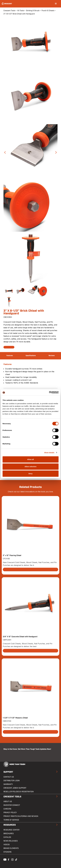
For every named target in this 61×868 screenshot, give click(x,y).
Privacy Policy (10, 813)
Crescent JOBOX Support (15, 788)
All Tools (21, 11)
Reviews (52, 356)
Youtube (4, 859)
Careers (7, 809)
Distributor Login (12, 781)
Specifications (31, 356)
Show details (49, 453)
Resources (10, 825)
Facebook (8, 859)
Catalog (7, 837)
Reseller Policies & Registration (19, 792)
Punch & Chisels (48, 11)
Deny (30, 474)
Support (8, 772)
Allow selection (30, 467)
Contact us (9, 777)
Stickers (7, 852)
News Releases (11, 841)
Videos (7, 845)
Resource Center (11, 830)
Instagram (12, 859)
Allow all (30, 459)
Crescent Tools (9, 11)
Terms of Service (11, 820)
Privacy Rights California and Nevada (21, 816)
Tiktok (16, 859)
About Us (8, 802)
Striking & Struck (33, 11)
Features (10, 356)
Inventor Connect (12, 805)
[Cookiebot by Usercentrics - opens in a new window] (49, 393)
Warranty (8, 784)
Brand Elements (11, 848)
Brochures (9, 834)
